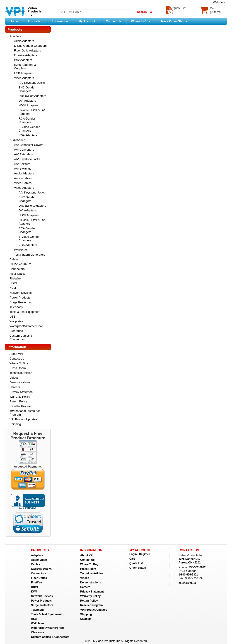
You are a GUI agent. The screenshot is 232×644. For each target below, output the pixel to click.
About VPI (16, 354)
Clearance (16, 331)
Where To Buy (19, 363)
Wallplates (21, 250)
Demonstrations (20, 382)
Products (36, 21)
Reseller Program (21, 406)
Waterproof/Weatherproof (26, 326)
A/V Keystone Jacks (32, 83)
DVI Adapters (27, 101)
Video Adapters (24, 78)
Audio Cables (23, 178)
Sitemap (86, 619)
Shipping (15, 424)
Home (14, 21)
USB (13, 317)
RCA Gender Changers (27, 120)
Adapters (15, 36)
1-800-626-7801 (188, 575)
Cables (14, 259)
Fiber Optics (17, 274)
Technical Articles (21, 373)
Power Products (20, 298)
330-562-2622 (197, 567)
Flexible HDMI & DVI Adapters (32, 112)
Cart (132, 559)
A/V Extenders (23, 154)
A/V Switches (23, 169)
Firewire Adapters (25, 55)
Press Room (18, 368)
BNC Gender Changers (27, 89)
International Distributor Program (25, 413)
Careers (15, 387)
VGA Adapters (28, 135)
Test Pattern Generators (30, 255)
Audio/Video (17, 140)
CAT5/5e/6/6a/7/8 (21, 264)
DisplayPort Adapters (32, 96)
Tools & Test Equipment (25, 312)
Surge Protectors (21, 302)
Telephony (16, 307)
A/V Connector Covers (29, 145)
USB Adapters (23, 73)
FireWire (15, 278)
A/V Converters (24, 150)
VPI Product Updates (23, 419)
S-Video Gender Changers (29, 129)
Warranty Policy (20, 397)
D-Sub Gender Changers (30, 46)
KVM (13, 288)
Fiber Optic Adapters (28, 50)
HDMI (13, 283)
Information (62, 21)
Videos (14, 378)
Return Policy (18, 401)
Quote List (136, 563)
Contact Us (114, 21)
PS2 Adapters (23, 60)
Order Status (138, 568)
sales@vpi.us (187, 583)
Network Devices (21, 293)
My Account (89, 21)
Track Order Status (174, 21)
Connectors (17, 269)
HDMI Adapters (29, 105)
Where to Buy (142, 21)
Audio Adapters (24, 41)
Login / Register (140, 554)
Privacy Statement (22, 392)
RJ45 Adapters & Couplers (25, 67)
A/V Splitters (22, 164)
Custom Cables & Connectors (21, 337)
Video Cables (23, 183)
